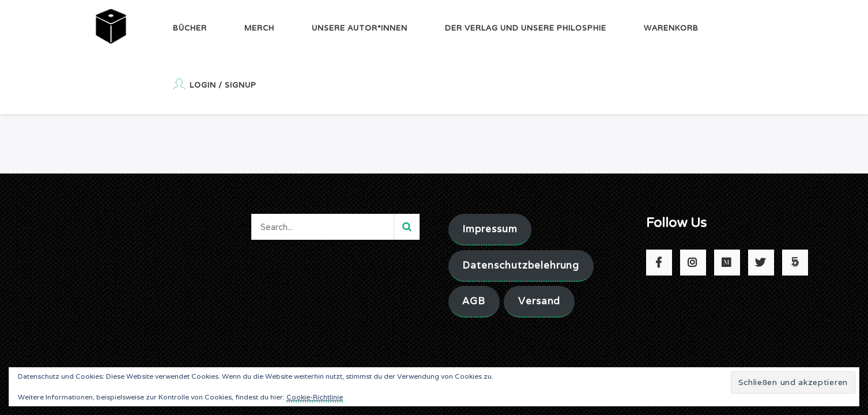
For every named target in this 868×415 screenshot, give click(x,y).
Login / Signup (215, 84)
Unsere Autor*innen (360, 28)
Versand (539, 301)
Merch (259, 28)
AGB (474, 301)
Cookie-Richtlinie (315, 397)
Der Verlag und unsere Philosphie (526, 28)
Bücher (190, 28)
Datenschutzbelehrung (521, 265)
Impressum (490, 229)
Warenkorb (671, 28)
